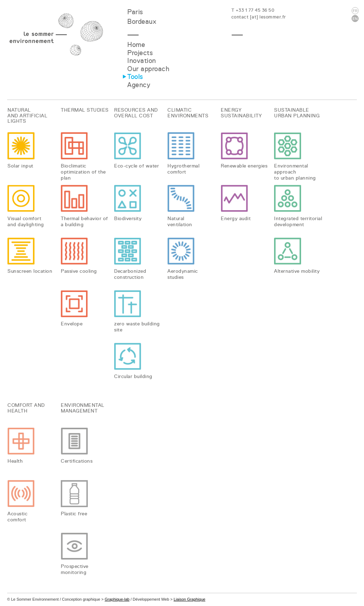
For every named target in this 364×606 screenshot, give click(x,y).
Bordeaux (142, 22)
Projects (140, 53)
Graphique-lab (117, 599)
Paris (135, 12)
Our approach (148, 69)
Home (136, 45)
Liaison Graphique (189, 599)
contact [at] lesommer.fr (259, 17)
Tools (135, 77)
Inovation (142, 61)
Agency (139, 85)
